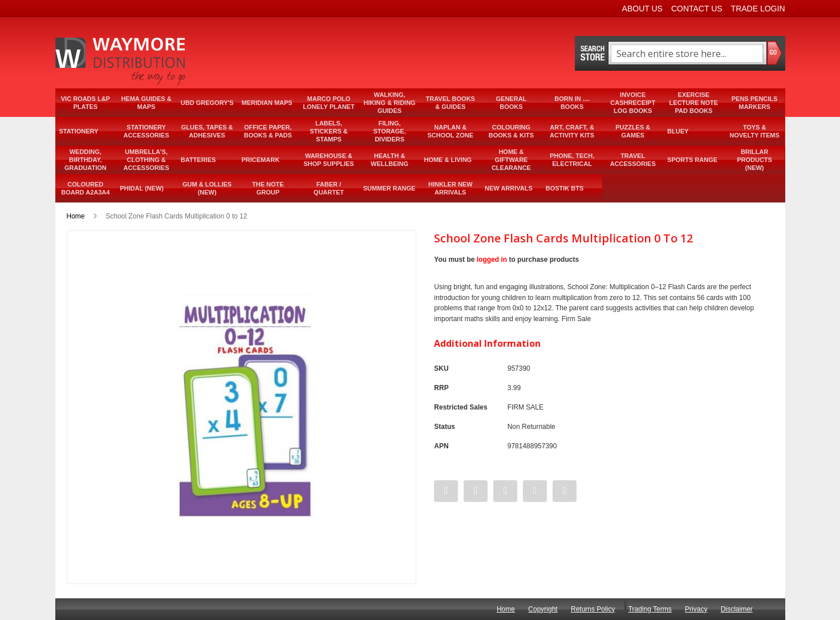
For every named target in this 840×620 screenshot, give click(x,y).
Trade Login (758, 9)
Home (76, 216)
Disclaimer (737, 609)
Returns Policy (593, 609)
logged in (492, 260)
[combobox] (687, 54)
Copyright (543, 609)
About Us (642, 9)
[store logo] (121, 61)
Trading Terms (650, 609)
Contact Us (697, 9)
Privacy (696, 609)
